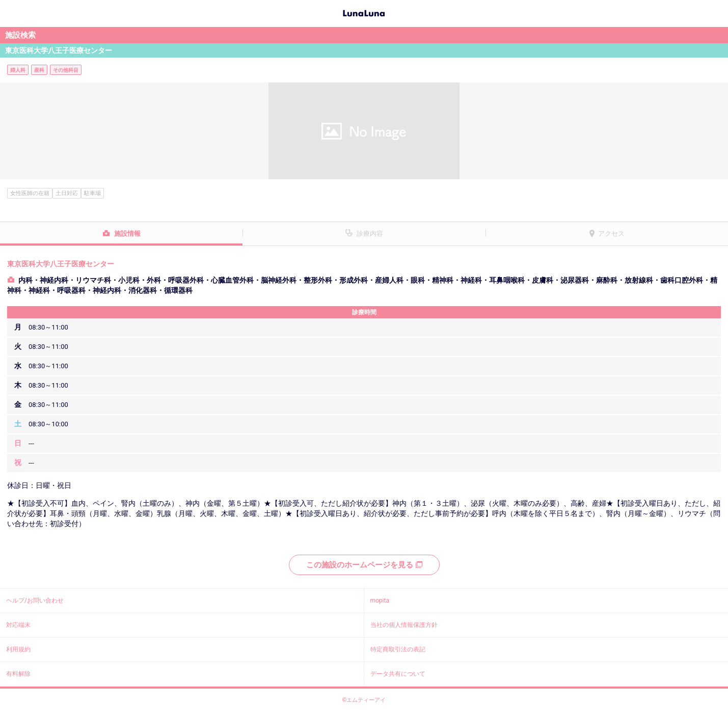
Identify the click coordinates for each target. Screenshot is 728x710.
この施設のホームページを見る (364, 565)
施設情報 (127, 234)
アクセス (611, 234)
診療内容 (370, 234)
